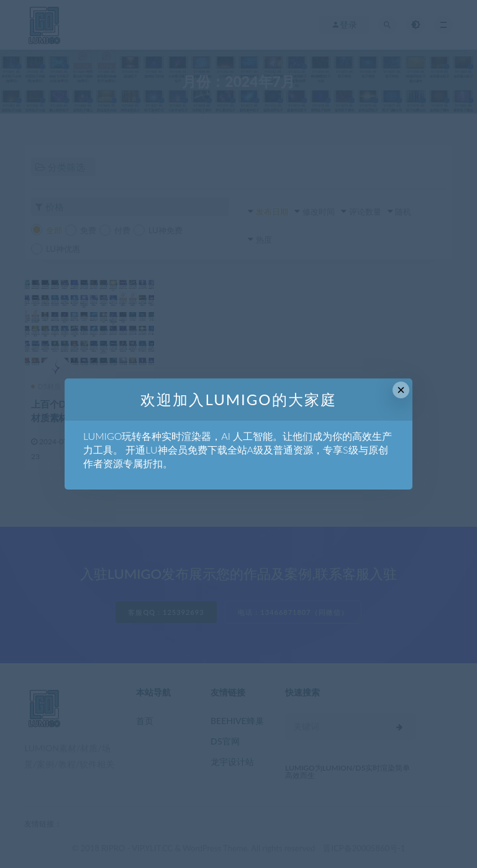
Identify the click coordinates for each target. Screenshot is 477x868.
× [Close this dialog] (401, 390)
